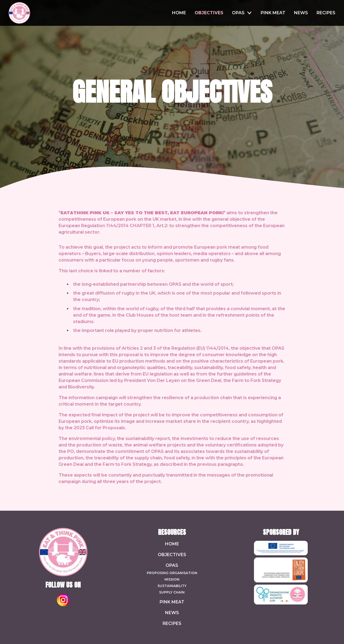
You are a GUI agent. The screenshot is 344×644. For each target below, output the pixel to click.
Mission (172, 579)
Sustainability (172, 586)
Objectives (172, 555)
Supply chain (172, 592)
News (172, 613)
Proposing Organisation (172, 573)
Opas (172, 565)
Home (172, 544)
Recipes (172, 623)
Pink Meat (172, 602)
